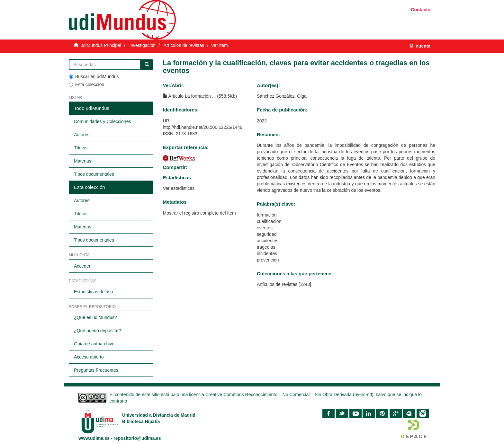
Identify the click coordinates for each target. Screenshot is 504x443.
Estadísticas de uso (93, 292)
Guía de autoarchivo (94, 344)
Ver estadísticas (179, 188)
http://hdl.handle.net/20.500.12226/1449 (203, 127)
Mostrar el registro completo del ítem (199, 213)
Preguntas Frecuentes (96, 370)
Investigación (142, 45)
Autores (82, 135)
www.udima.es (94, 438)
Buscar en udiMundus (94, 76)
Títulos (81, 148)
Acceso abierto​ (89, 357)
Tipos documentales (94, 174)
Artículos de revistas (184, 45)
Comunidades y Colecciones (102, 121)
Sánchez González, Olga (282, 96)
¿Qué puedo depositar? (98, 331)
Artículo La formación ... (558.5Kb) (200, 96)
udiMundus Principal (101, 45)
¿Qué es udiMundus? (95, 317)
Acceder (82, 266)
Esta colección (86, 84)
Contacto (421, 10)
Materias (83, 161)
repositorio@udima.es (137, 438)
